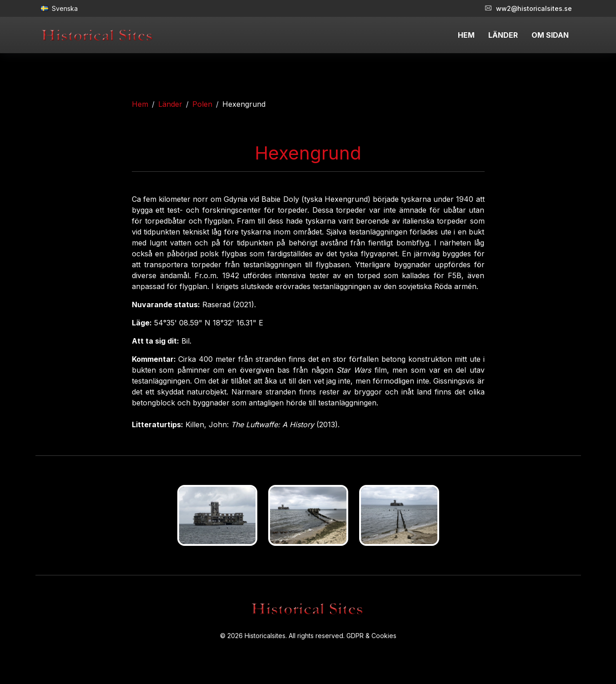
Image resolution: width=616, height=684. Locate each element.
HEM (466, 35)
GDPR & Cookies (371, 636)
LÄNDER (503, 35)
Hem (140, 104)
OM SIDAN (550, 35)
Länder (170, 104)
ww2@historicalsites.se (528, 8)
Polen (202, 104)
